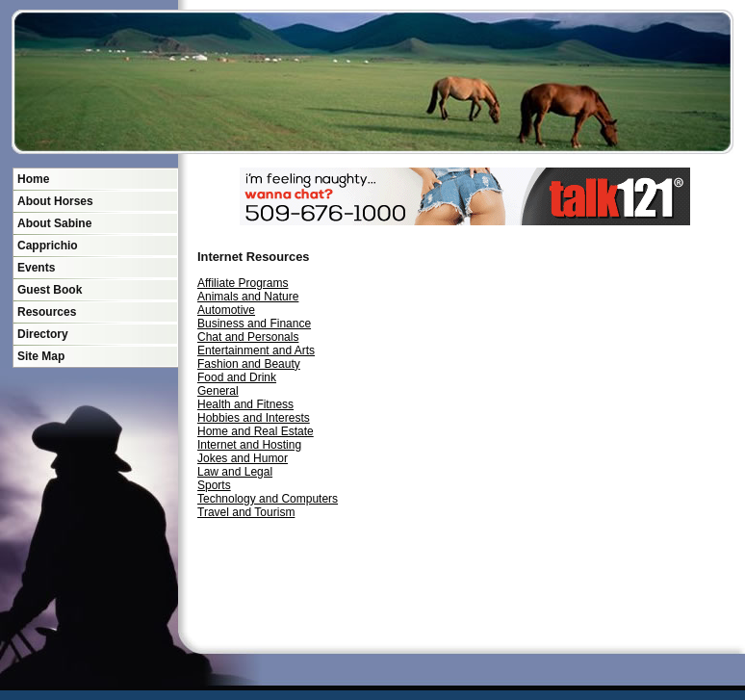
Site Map (41, 356)
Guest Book (50, 290)
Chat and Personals (248, 337)
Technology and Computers (268, 499)
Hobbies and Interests (254, 418)
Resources (47, 312)
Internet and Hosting (249, 445)
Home (33, 179)
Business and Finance (254, 324)
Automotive (226, 310)
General (218, 391)
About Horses (55, 201)
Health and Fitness (245, 404)
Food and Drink (237, 377)
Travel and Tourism (246, 512)
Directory (43, 334)
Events (36, 268)
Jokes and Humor (243, 458)
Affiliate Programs (243, 283)
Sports (214, 485)
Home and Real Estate (256, 431)
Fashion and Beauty (249, 364)
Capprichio (48, 246)
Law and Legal (235, 472)
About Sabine (54, 223)
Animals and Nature (248, 297)
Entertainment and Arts (256, 350)
